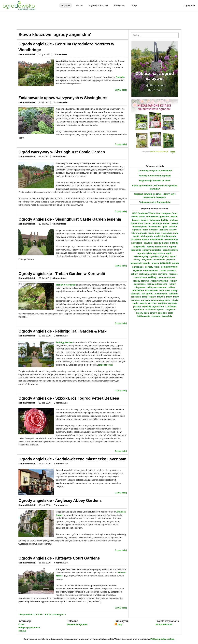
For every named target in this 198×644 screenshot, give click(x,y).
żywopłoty (167, 316)
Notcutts (120, 77)
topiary (152, 297)
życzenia (156, 316)
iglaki (165, 227)
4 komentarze (61, 563)
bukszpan (155, 220)
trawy (169, 297)
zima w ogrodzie (158, 313)
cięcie (147, 223)
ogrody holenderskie (157, 247)
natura (145, 239)
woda (135, 303)
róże (162, 290)
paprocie (171, 260)
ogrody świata (145, 253)
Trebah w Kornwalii (66, 285)
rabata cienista (151, 270)
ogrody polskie (170, 250)
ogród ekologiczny (159, 256)
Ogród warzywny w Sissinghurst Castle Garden (62, 152)
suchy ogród (161, 294)
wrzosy (143, 303)
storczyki (135, 294)
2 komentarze (61, 403)
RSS (118, 625)
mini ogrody (147, 236)
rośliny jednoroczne (157, 284)
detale (166, 223)
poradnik (165, 263)
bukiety (145, 220)
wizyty (175, 300)
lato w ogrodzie (139, 233)
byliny (165, 220)
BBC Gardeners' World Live (146, 213)
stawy (174, 290)
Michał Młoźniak (164, 624)
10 (50, 614)
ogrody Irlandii (161, 243)
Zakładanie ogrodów (77, 624)
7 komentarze (60, 54)
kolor (145, 230)
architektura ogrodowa (158, 216)
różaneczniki (152, 290)
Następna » (60, 614)
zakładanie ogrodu (155, 310)
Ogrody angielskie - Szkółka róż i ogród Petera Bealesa (69, 398)
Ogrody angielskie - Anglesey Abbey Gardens (60, 501)
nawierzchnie (171, 239)
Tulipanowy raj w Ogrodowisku (155, 202)
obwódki (148, 243)
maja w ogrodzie (164, 233)
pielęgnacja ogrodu (140, 263)
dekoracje (157, 223)
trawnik (161, 297)
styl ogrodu (147, 294)
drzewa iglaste (140, 227)
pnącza (155, 263)
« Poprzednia (25, 614)
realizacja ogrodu (148, 274)
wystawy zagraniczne (153, 306)
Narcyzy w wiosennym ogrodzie (155, 176)
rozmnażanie (140, 277)
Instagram (119, 5)
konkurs (164, 230)
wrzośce (152, 303)
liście (151, 233)
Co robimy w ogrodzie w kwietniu (155, 171)
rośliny (152, 277)
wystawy (162, 303)
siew (168, 290)
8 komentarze (59, 157)
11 (53, 614)
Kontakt (22, 631)
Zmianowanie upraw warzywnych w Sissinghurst (63, 98)
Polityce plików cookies (162, 639)
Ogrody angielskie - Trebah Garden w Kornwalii (62, 274)
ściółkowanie (143, 316)
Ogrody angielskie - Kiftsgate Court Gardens (59, 558)
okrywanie (147, 260)
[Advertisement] (99, 20)
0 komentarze (59, 278)
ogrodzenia (159, 253)
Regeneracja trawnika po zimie (155, 181)
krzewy (173, 230)
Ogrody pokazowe (99, 5)
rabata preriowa (168, 270)
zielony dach (142, 313)
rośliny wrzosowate (156, 287)
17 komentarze (60, 102)
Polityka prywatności (29, 627)
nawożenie (137, 243)
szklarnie (173, 294)
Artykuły (66, 5)
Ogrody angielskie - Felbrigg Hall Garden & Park (62, 331)
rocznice (173, 274)
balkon (174, 216)
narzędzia (136, 239)
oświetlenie (159, 260)
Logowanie (189, 5)
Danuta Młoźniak (27, 54)
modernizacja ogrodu (165, 236)
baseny (136, 220)
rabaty (134, 274)
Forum (80, 5)
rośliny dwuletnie (159, 281)
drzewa (174, 223)
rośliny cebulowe (166, 277)
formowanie (155, 227)
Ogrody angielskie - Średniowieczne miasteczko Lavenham (72, 459)
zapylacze (170, 310)
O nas (21, 624)
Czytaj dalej (121, 90)
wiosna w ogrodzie (161, 300)
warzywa (145, 300)
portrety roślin (152, 267)
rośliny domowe (141, 281)
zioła (171, 313)
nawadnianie (156, 239)
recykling (163, 274)
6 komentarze (59, 224)
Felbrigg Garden (64, 342)
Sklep (134, 5)
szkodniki (136, 297)
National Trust (106, 365)
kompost (154, 230)
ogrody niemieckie (152, 250)
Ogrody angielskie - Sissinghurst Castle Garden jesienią (70, 219)
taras (145, 297)
